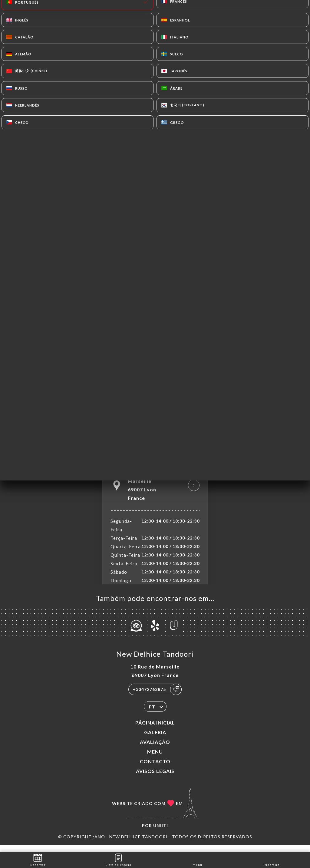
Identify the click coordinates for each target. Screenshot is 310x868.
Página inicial (155, 729)
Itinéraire (272, 859)
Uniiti (161, 832)
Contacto (155, 768)
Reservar (38, 859)
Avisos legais (155, 777)
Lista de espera (119, 859)
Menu (155, 758)
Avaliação (155, 748)
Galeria (155, 739)
